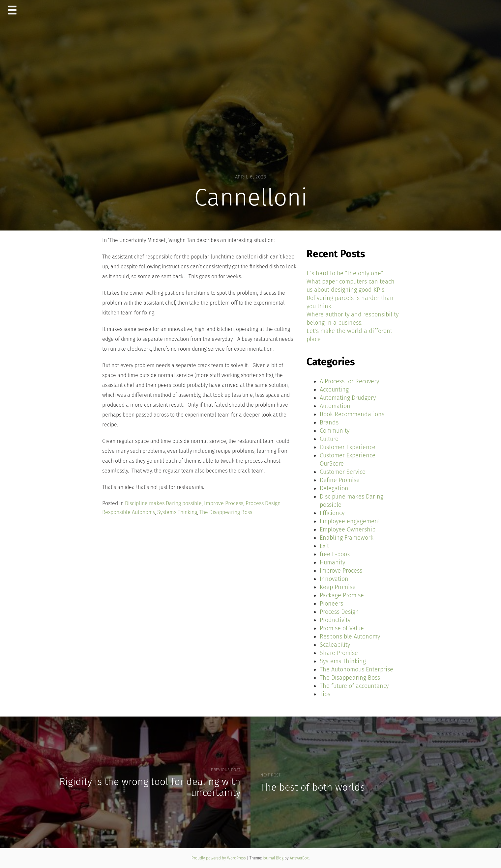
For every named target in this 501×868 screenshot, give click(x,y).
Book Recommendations (352, 414)
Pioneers (331, 604)
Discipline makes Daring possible (163, 503)
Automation (335, 406)
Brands (329, 422)
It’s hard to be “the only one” (345, 273)
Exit (324, 546)
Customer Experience (348, 447)
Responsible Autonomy (129, 512)
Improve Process (224, 503)
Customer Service (343, 472)
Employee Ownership (348, 529)
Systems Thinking (177, 512)
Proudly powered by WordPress (219, 858)
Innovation (334, 579)
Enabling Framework (347, 538)
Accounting (334, 390)
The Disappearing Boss (226, 512)
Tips (325, 694)
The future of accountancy (354, 686)
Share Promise (339, 653)
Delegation (334, 488)
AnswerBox (299, 858)
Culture (329, 439)
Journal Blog (274, 858)
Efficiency (332, 513)
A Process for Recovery (349, 381)
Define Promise (340, 480)
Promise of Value (342, 628)
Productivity (335, 620)
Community (335, 431)
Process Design (263, 503)
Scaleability (335, 645)
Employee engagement (350, 521)
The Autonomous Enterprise (356, 669)
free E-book (335, 554)
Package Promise (342, 595)
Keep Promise (338, 587)
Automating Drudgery (348, 398)
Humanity (332, 562)
